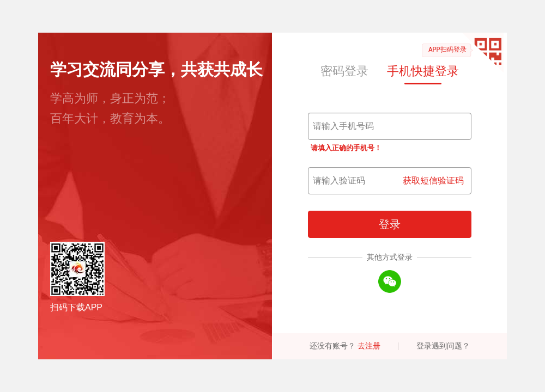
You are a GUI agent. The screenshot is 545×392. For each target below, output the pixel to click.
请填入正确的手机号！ (346, 148)
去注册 (369, 346)
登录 (390, 224)
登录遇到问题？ (443, 346)
